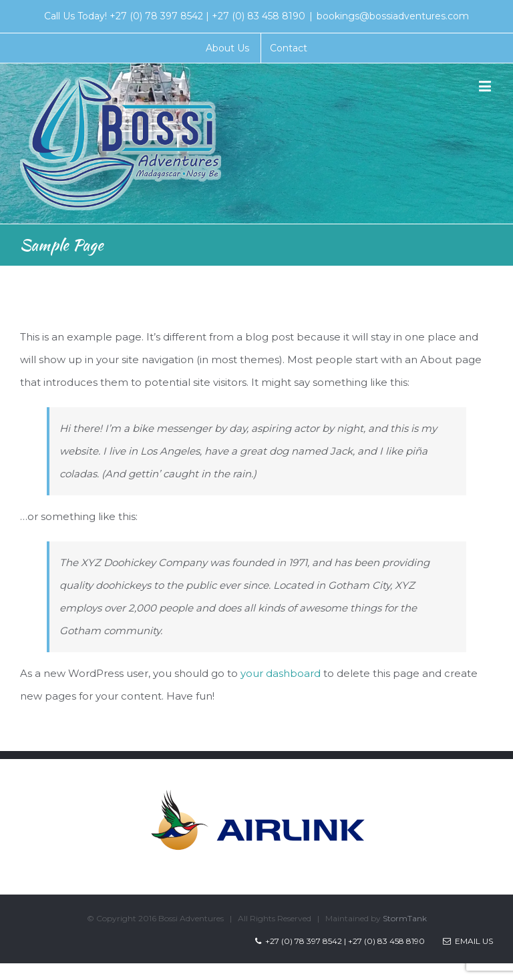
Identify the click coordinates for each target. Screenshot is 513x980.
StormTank (405, 918)
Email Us (468, 941)
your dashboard (281, 673)
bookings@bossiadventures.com (393, 16)
